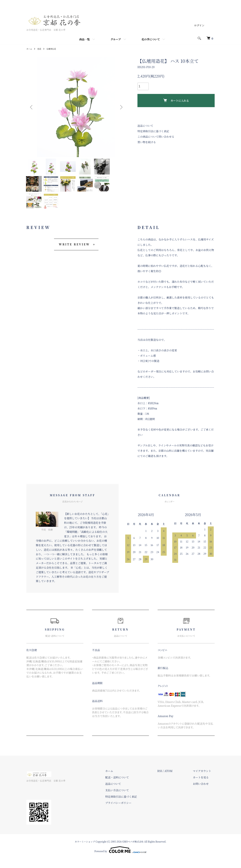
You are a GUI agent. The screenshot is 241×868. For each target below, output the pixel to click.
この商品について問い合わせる (156, 137)
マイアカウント (206, 780)
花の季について (151, 39)
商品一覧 (85, 39)
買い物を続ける (147, 142)
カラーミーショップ (85, 851)
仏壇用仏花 (54, 49)
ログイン (199, 25)
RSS (167, 780)
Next (120, 107)
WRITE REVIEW (74, 253)
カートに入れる (176, 101)
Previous (32, 107)
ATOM (175, 780)
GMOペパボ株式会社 (133, 851)
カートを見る (204, 786)
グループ (116, 39)
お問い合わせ (204, 793)
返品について (145, 126)
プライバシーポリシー (129, 812)
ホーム (30, 49)
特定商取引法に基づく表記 (153, 131)
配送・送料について (127, 786)
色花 (41, 49)
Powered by (120, 859)
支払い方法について (127, 799)
